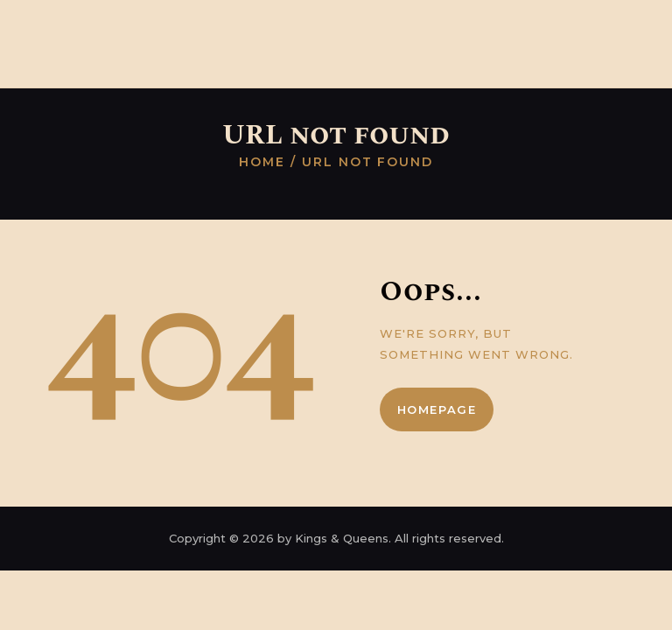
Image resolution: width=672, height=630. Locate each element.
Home (262, 162)
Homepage (437, 409)
